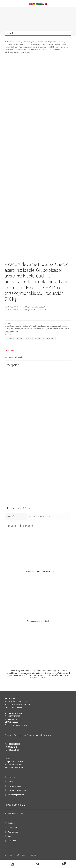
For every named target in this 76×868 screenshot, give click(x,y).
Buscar (38, 864)
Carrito (10, 781)
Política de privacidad (16, 795)
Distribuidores (13, 832)
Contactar (12, 841)
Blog (10, 836)
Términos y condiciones (17, 790)
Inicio (9, 42)
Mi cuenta (11, 777)
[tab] (38, 351)
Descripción (9, 350)
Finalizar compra (14, 786)
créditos (33, 855)
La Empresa (12, 828)
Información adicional (13, 357)
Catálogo (11, 823)
